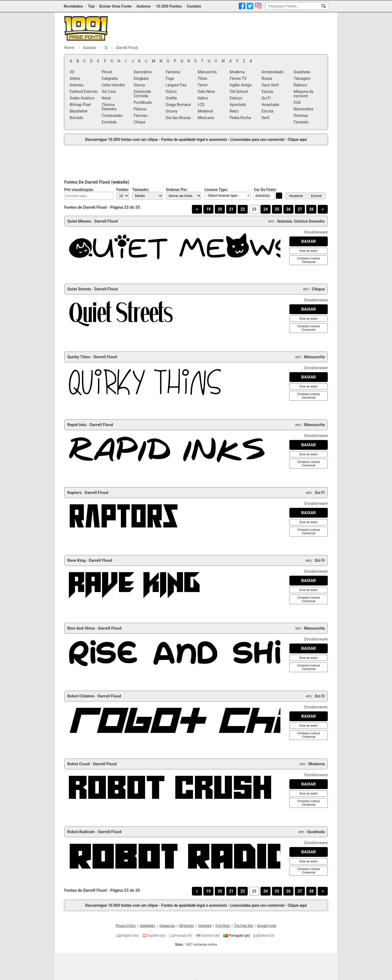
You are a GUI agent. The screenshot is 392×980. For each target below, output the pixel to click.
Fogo (170, 78)
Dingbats (141, 78)
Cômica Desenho (109, 107)
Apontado (238, 105)
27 (300, 209)
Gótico (171, 92)
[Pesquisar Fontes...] (324, 6)
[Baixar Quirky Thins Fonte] (309, 377)
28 (311, 209)
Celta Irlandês (113, 85)
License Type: (216, 190)
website (120, 182)
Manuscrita (207, 72)
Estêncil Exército (84, 92)
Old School (239, 92)
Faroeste (301, 122)
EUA (297, 102)
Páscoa (140, 109)
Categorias (167, 926)
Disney (139, 85)
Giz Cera (109, 92)
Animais (77, 85)
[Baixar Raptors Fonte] (309, 513)
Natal (106, 98)
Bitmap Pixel (80, 105)
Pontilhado (143, 102)
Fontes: (123, 190)
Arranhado (270, 105)
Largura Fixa (176, 85)
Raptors (74, 493)
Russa (267, 78)
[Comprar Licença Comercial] (309, 260)
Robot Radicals (81, 832)
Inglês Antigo (241, 85)
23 (254, 209)
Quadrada (302, 72)
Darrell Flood (106, 221)
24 (265, 209)
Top (91, 6)
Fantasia (173, 72)
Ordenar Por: (177, 190)
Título (203, 78)
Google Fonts (267, 926)
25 (277, 209)
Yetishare (205, 926)
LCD (201, 105)
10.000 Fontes (169, 6)
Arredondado (273, 72)
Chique (140, 122)
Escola (267, 92)
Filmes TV (238, 78)
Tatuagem (302, 78)
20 (220, 209)
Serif (266, 118)
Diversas (301, 116)
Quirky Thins (79, 357)
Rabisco (301, 85)
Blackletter (79, 111)
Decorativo (143, 72)
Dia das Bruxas (178, 118)
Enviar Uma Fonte (115, 6)
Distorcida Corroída (142, 94)
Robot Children (81, 696)
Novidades (73, 6)
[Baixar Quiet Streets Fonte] (309, 309)
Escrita (267, 111)
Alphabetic (147, 926)
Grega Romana (178, 105)
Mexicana (206, 118)
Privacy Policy (126, 926)
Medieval (205, 111)
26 (288, 209)
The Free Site (244, 926)
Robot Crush (79, 764)
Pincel (107, 72)
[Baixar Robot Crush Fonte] (309, 784)
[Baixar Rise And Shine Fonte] (309, 648)
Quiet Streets (79, 289)
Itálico (203, 98)
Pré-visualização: (79, 190)
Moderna (237, 72)
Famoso (141, 116)
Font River (223, 926)
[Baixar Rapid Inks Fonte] (309, 445)
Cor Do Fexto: (265, 190)
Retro (234, 111)
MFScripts (186, 926)
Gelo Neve (206, 92)
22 (243, 209)
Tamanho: (141, 190)
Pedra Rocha (241, 118)
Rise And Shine (81, 628)
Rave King (76, 560)
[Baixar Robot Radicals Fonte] (309, 852)
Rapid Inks (77, 425)
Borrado (76, 118)
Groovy (172, 111)
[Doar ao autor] (308, 251)
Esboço (236, 98)
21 (231, 209)
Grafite (171, 98)
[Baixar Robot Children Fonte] (309, 716)
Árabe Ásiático (82, 98)
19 (208, 209)
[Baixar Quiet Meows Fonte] (309, 241)
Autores (144, 6)
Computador (112, 116)
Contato (194, 6)
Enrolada (109, 122)
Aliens (75, 78)
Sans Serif (270, 85)
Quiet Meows (79, 221)
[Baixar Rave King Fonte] (309, 581)
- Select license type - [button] (223, 195)
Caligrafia (110, 78)
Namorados (304, 109)
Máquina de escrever (304, 94)
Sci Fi (266, 98)
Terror (203, 85)
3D (72, 72)
